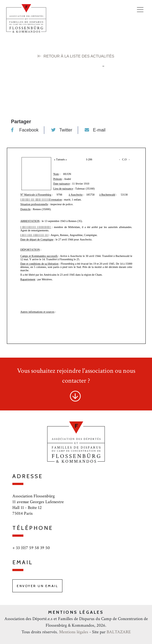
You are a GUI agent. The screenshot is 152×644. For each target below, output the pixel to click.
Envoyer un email (37, 586)
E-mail (95, 130)
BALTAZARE (119, 632)
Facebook (25, 130)
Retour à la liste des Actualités (76, 56)
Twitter (62, 130)
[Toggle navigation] (140, 10)
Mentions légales (74, 632)
